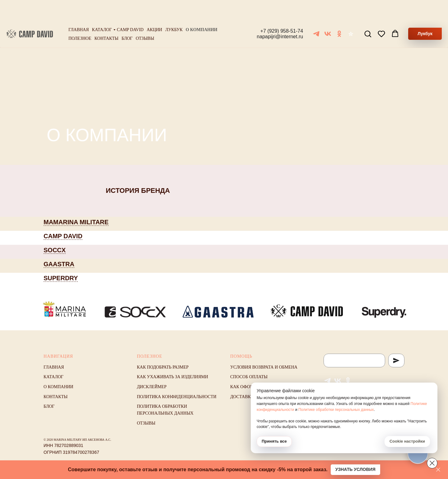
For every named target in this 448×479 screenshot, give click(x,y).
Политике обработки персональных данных (336, 410)
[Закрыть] (438, 470)
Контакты (107, 19)
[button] (368, 14)
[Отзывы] (351, 14)
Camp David (130, 10)
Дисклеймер (152, 387)
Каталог (102, 10)
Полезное (80, 19)
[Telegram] (316, 14)
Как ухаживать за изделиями (173, 377)
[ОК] (339, 14)
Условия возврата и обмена (264, 367)
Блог (127, 19)
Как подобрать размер (163, 367)
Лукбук (174, 10)
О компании (202, 10)
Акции (154, 10)
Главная (79, 10)
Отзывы (145, 19)
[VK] (328, 14)
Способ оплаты (249, 377)
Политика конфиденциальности (177, 397)
